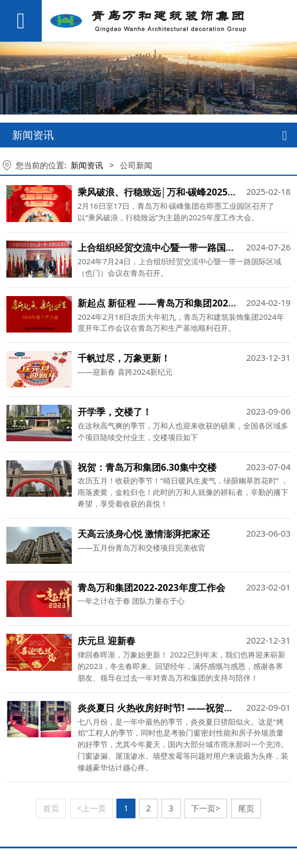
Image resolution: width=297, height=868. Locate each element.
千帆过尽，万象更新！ (124, 358)
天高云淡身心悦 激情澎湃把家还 (144, 534)
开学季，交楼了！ (115, 412)
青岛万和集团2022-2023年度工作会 (151, 588)
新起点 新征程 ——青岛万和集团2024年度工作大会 (183, 303)
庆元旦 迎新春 (107, 641)
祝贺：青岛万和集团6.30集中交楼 (147, 467)
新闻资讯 (87, 165)
